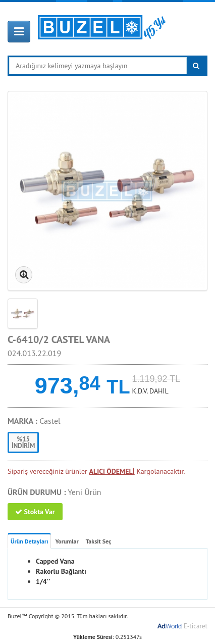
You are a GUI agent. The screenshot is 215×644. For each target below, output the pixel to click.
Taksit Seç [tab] (99, 541)
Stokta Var (35, 512)
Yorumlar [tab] (67, 541)
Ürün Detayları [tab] (29, 541)
